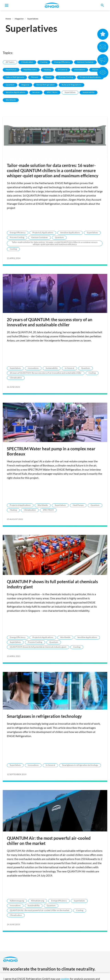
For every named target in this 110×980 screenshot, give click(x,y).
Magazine (19, 19)
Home (8, 19)
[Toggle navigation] (7, 5)
